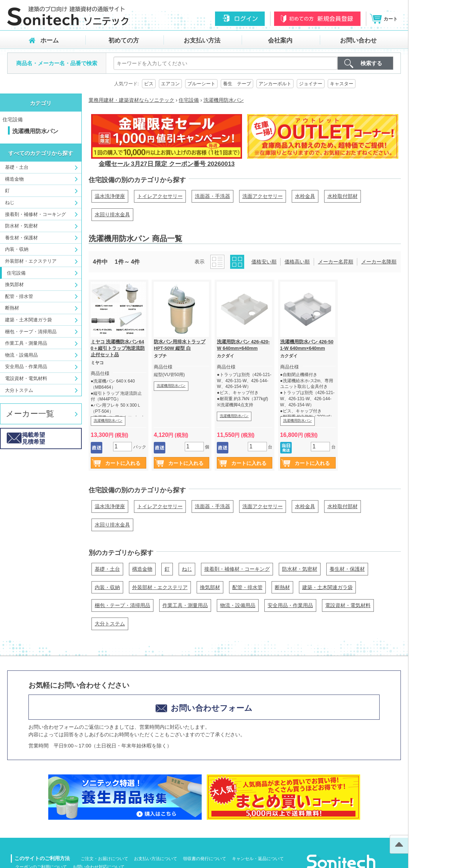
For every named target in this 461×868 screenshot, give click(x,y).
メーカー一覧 (30, 414)
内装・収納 (17, 249)
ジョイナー (311, 84)
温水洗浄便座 (110, 196)
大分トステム (19, 390)
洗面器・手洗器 (212, 196)
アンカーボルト (275, 84)
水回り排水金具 (112, 214)
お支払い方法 (202, 40)
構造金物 (14, 179)
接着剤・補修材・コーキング (35, 214)
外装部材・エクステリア (31, 261)
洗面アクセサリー (263, 196)
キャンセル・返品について (258, 859)
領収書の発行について (205, 859)
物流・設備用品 (21, 355)
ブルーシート (201, 84)
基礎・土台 (17, 167)
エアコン (170, 84)
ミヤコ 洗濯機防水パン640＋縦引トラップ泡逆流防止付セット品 (118, 348)
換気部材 (14, 284)
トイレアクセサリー (160, 196)
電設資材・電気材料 (26, 378)
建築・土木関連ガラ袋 (28, 320)
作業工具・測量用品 (26, 343)
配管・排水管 (19, 296)
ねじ (10, 202)
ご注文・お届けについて (104, 859)
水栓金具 (305, 196)
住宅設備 (13, 119)
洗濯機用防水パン (108, 421)
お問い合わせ (358, 40)
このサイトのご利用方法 (42, 858)
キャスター (342, 84)
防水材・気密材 (21, 226)
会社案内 (280, 40)
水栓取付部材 (343, 196)
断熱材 (12, 308)
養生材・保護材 (21, 238)
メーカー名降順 (379, 262)
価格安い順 (264, 262)
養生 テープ (237, 84)
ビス (149, 84)
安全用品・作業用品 (26, 367)
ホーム (50, 40)
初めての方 (124, 40)
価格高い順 (297, 262)
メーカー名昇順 (336, 262)
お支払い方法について (156, 859)
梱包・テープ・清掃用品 (31, 332)
